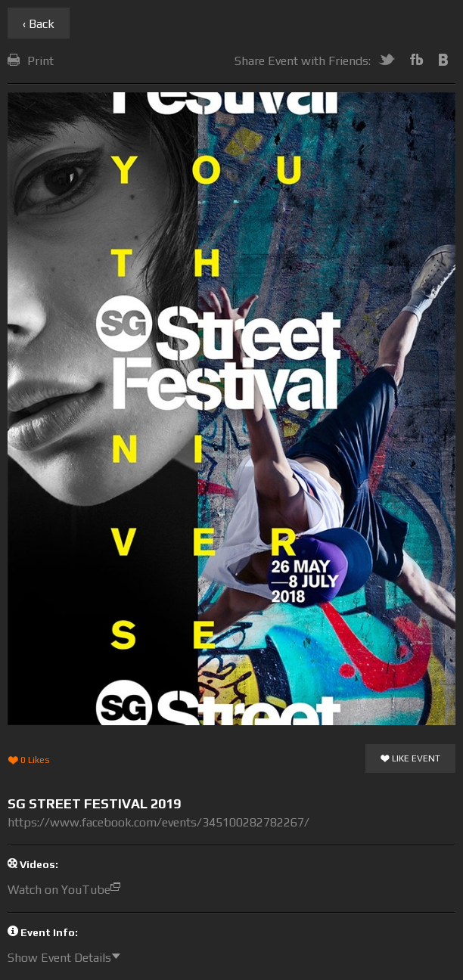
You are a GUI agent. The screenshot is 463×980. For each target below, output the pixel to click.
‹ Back (39, 24)
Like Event (410, 759)
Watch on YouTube (68, 890)
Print (31, 61)
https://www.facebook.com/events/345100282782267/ (158, 822)
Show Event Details (68, 958)
